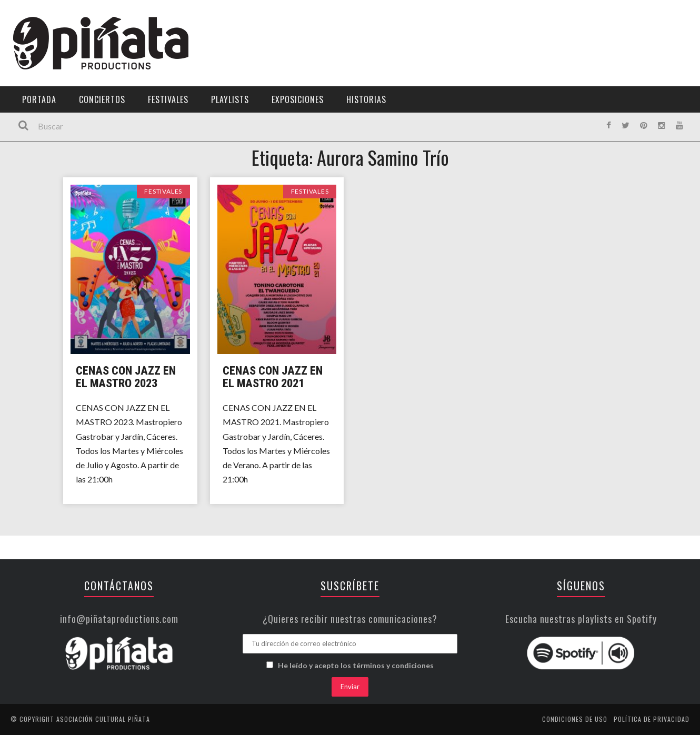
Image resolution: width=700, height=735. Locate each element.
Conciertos (102, 99)
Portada (39, 99)
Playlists (230, 99)
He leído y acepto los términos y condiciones (356, 665)
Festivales (168, 99)
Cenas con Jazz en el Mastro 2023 (126, 377)
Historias (366, 99)
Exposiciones (298, 99)
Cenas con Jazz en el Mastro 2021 (273, 377)
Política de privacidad (652, 719)
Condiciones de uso (575, 719)
